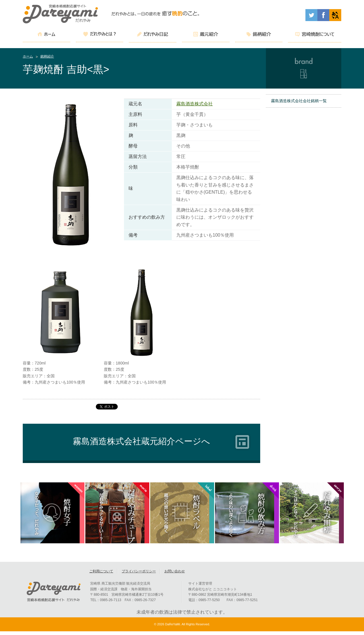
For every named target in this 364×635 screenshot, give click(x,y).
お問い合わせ (175, 575)
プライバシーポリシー (139, 575)
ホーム (28, 56)
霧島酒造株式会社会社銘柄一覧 (299, 101)
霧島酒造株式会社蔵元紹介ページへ (141, 441)
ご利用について (101, 575)
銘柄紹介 (47, 56)
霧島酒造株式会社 (195, 104)
